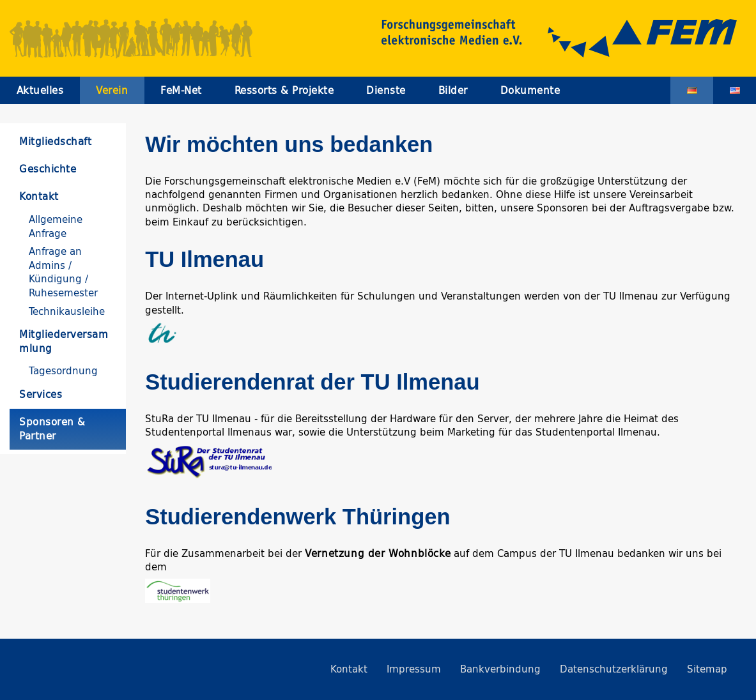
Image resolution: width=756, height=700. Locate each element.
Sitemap (707, 669)
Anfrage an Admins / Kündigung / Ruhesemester (63, 272)
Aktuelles (40, 90)
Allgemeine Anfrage (56, 226)
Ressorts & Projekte (284, 90)
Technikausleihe (67, 311)
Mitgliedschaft (55, 141)
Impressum (414, 669)
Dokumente (530, 90)
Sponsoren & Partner (52, 429)
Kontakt (39, 196)
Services (41, 394)
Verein (112, 90)
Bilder (453, 90)
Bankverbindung (500, 669)
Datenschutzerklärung (614, 669)
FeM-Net (181, 90)
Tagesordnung (63, 371)
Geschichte (48, 169)
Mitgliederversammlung (64, 341)
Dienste (386, 90)
